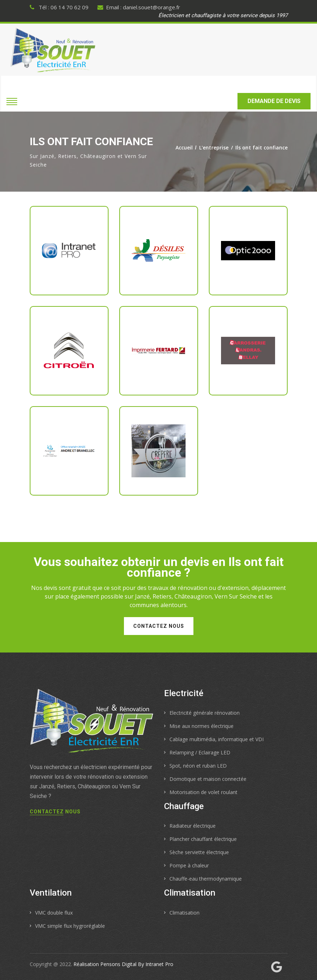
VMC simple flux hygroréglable (70, 926)
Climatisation (184, 913)
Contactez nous (159, 626)
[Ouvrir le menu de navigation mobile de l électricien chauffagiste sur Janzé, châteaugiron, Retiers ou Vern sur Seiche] (12, 101)
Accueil (184, 147)
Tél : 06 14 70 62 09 (59, 7)
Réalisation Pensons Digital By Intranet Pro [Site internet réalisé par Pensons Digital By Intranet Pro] (123, 964)
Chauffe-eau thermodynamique (206, 879)
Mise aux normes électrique (201, 726)
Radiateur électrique (193, 826)
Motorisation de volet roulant (203, 792)
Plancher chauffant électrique (203, 839)
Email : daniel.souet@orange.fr (139, 7)
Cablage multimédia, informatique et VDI (217, 739)
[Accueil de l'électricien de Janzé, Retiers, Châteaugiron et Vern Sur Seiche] (53, 50)
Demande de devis (274, 101)
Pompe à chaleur (189, 865)
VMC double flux (54, 913)
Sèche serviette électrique (199, 852)
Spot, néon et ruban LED (198, 766)
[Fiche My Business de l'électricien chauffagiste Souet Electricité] (277, 968)
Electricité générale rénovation (205, 713)
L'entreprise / (217, 147)
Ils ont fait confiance (261, 147)
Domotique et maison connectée (208, 779)
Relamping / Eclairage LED (200, 752)
